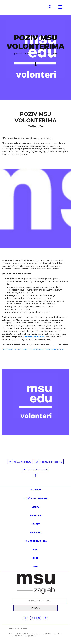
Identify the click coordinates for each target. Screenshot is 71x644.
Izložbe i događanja (36, 498)
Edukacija (36, 532)
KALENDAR (35, 515)
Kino (36, 549)
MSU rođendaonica (36, 541)
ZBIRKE (36, 507)
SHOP (36, 558)
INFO (35, 567)
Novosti (29, 54)
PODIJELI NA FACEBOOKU (48, 462)
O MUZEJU (36, 490)
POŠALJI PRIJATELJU (19, 462)
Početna (18, 54)
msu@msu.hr (30, 636)
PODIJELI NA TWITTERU (35, 469)
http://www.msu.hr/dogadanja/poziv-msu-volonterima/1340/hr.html (33, 349)
